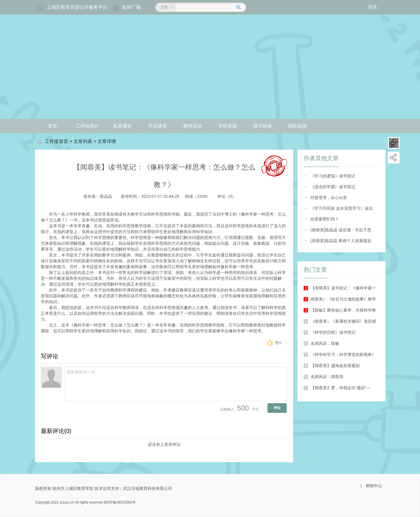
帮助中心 (374, 486)
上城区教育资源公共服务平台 (77, 7)
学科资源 (228, 126)
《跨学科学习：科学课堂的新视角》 (340, 354)
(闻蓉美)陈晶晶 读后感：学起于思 (341, 230)
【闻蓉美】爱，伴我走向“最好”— (337, 388)
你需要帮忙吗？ (325, 219)
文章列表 (83, 141)
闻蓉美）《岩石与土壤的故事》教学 (340, 299)
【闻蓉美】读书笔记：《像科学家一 (340, 288)
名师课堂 (123, 126)
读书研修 (262, 126)
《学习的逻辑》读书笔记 (333, 176)
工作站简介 (87, 126)
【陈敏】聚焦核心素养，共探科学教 (340, 310)
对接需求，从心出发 (329, 198)
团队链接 (297, 126)
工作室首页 (57, 141)
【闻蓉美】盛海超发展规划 (332, 366)
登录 (372, 7)
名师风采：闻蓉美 (323, 377)
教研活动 (192, 126)
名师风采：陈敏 (321, 343)
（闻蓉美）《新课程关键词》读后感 (340, 321)
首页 (52, 126)
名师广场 (131, 7)
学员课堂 (157, 126)
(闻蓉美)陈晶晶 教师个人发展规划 (341, 241)
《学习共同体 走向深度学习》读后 (342, 208)
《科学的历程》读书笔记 (330, 332)
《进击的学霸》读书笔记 (333, 187)
